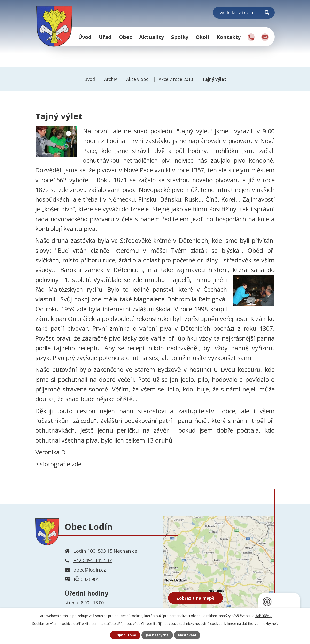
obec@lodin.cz (90, 570)
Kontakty (229, 37)
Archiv (111, 79)
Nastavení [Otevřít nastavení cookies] (187, 635)
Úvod (85, 37)
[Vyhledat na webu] (244, 13)
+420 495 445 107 (93, 560)
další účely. (264, 616)
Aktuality (152, 37)
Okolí (202, 37)
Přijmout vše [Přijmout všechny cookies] (125, 635)
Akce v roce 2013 (176, 79)
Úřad (105, 37)
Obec (125, 37)
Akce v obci (138, 79)
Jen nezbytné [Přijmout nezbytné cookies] (157, 635)
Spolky (180, 37)
